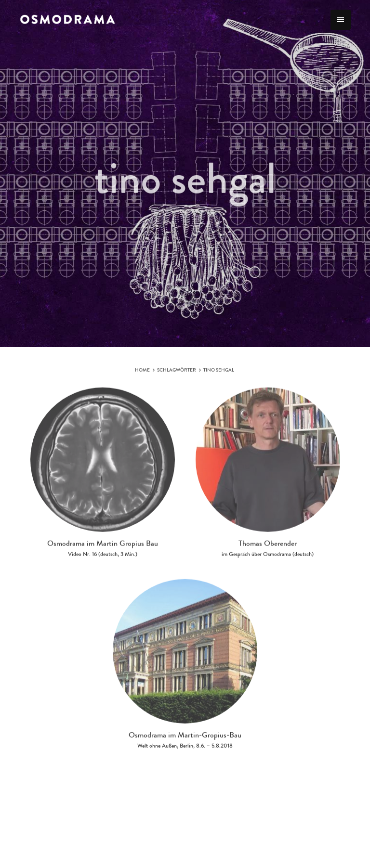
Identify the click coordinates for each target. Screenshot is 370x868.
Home (142, 374)
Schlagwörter (177, 374)
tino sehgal (219, 374)
